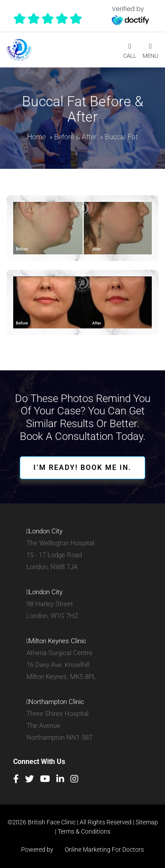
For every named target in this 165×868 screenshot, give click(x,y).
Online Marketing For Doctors (99, 849)
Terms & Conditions (84, 831)
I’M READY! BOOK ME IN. (82, 468)
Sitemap (147, 822)
